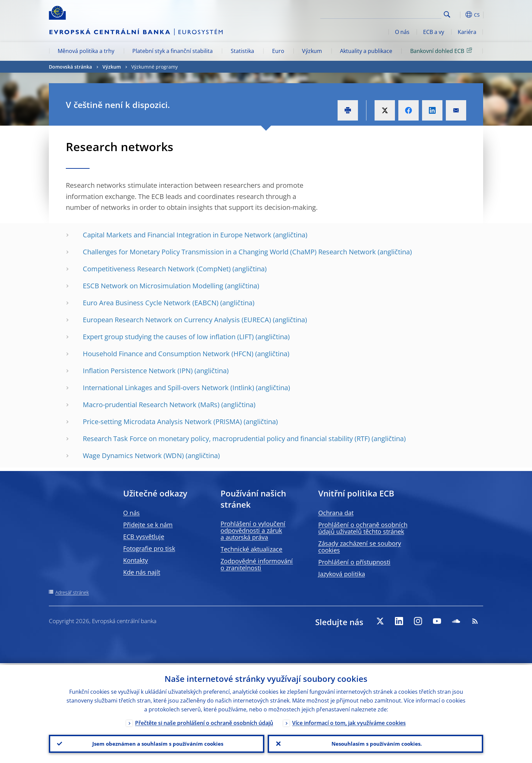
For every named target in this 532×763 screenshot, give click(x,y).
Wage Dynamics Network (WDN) (133, 456)
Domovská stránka (70, 67)
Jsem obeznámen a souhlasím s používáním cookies (157, 743)
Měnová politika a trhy (86, 51)
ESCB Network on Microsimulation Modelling (153, 286)
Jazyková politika (342, 574)
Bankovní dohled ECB (442, 51)
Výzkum (312, 51)
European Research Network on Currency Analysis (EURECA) (177, 320)
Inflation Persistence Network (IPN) (138, 371)
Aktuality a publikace (366, 51)
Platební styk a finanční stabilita (173, 51)
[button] (459, 15)
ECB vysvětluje (144, 537)
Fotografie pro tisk (149, 548)
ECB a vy (434, 32)
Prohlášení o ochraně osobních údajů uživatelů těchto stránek (363, 528)
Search (447, 14)
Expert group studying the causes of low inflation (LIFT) (168, 337)
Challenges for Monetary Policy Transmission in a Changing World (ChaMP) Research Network (229, 252)
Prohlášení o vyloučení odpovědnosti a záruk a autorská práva (253, 530)
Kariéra (467, 32)
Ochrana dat (336, 513)
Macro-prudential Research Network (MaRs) (151, 405)
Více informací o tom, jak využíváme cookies (349, 721)
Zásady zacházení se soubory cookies (360, 547)
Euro (278, 51)
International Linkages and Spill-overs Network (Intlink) (168, 388)
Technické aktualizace (251, 549)
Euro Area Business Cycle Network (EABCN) (151, 303)
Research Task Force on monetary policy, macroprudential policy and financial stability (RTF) (226, 439)
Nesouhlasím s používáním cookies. (376, 743)
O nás (402, 32)
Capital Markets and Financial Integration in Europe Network (177, 235)
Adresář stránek (72, 592)
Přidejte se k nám (148, 525)
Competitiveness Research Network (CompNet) (157, 269)
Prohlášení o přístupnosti (354, 562)
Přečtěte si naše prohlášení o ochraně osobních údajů (204, 721)
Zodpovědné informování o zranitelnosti (257, 564)
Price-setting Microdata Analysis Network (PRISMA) (162, 422)
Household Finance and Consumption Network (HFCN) (168, 354)
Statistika (242, 51)
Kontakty (136, 560)
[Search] (407, 14)
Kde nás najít (142, 572)
